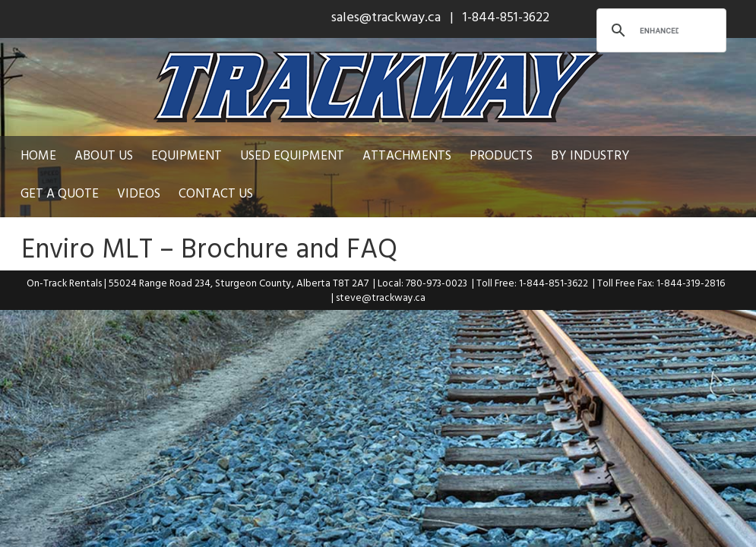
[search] (659, 30)
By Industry (590, 155)
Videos (42, 193)
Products (501, 155)
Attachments (407, 155)
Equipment (187, 155)
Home (38, 155)
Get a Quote (687, 155)
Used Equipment (292, 155)
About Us (104, 155)
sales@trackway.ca (386, 16)
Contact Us (119, 193)
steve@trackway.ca (381, 297)
